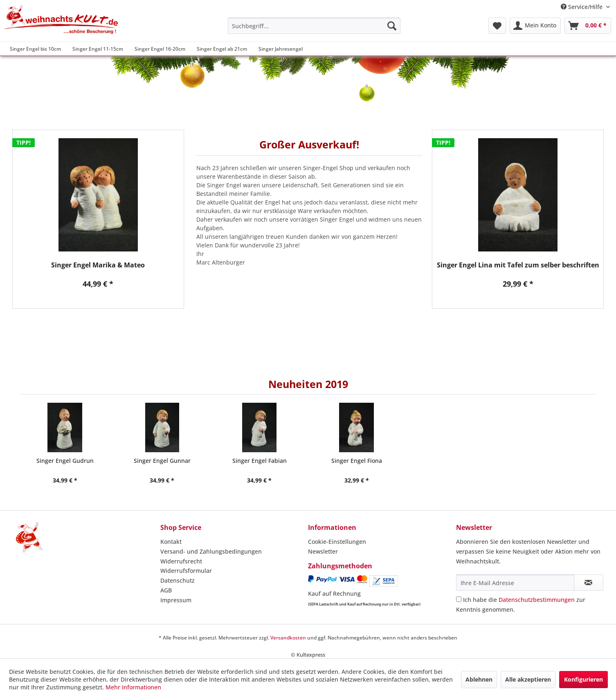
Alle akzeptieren (528, 679)
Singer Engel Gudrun (65, 461)
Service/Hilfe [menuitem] (582, 7)
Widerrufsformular (186, 571)
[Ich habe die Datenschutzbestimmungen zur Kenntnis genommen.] (459, 599)
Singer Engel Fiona (357, 461)
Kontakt (171, 542)
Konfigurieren (583, 679)
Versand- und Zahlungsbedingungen (211, 551)
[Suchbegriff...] (314, 26)
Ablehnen (479, 679)
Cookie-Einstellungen (337, 542)
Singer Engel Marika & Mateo (98, 265)
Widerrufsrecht (181, 561)
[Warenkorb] (588, 26)
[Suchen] (392, 26)
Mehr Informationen (133, 687)
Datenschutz (178, 580)
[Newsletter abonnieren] (589, 583)
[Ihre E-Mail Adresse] (515, 583)
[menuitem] (314, 26)
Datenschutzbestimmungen (537, 600)
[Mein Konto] (535, 26)
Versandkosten (288, 638)
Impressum (176, 600)
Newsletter (323, 551)
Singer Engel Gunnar (162, 461)
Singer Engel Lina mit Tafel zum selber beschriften (518, 265)
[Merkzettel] (497, 26)
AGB (166, 590)
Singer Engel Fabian (260, 461)
